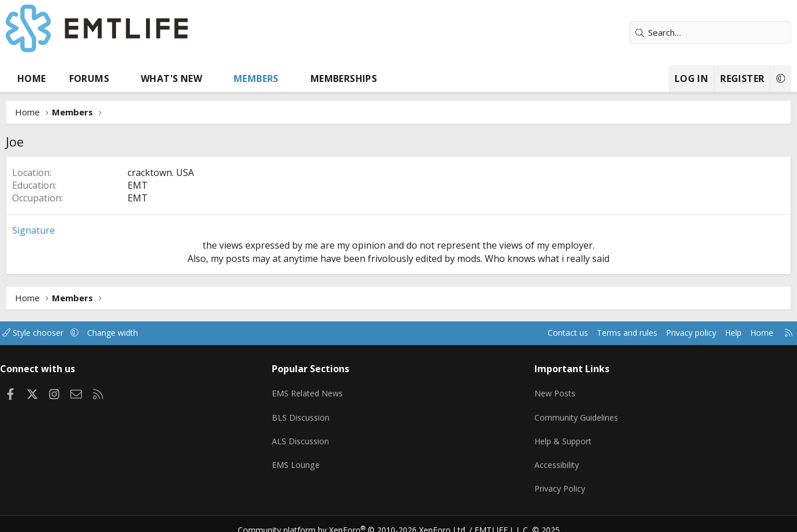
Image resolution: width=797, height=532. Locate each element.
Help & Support (554, 435)
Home (58, 78)
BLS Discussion (313, 413)
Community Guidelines (567, 413)
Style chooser (71, 333)
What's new (198, 78)
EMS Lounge (308, 458)
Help (695, 333)
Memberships (370, 78)
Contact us (519, 333)
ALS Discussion (313, 435)
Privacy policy (650, 333)
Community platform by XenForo (359, 518)
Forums (115, 78)
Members (283, 78)
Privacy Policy (551, 480)
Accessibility (547, 458)
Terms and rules (581, 333)
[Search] (684, 33)
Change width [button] (154, 333)
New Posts (546, 390)
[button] (146, 78)
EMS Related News (321, 390)
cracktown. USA (187, 173)
